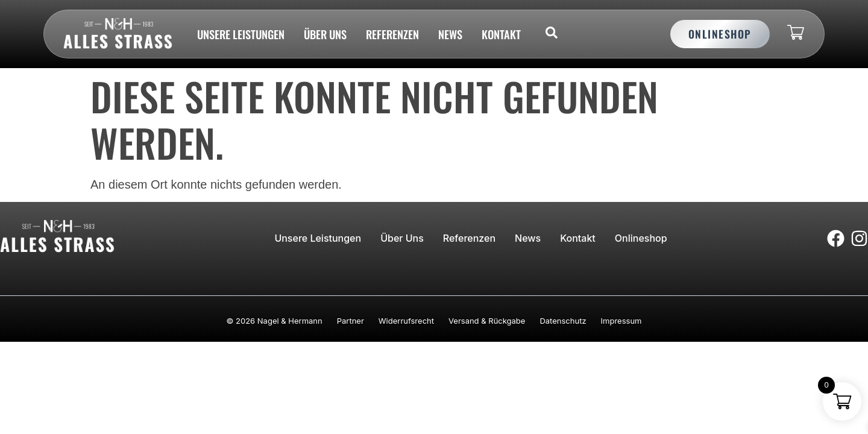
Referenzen (392, 34)
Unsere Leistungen (241, 34)
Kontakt (501, 34)
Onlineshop (641, 238)
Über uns (325, 34)
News (450, 34)
